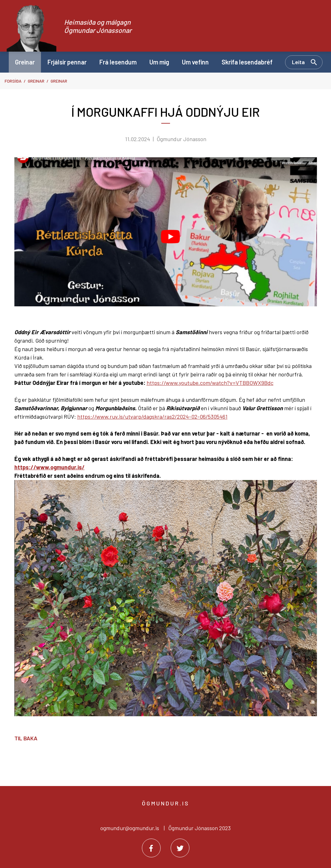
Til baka (26, 738)
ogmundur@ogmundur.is (130, 828)
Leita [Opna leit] (298, 62)
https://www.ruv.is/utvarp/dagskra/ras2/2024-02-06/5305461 (152, 416)
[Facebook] (151, 848)
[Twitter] (180, 848)
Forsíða (13, 81)
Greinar (36, 81)
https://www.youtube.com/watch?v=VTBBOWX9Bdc (210, 383)
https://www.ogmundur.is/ (50, 467)
